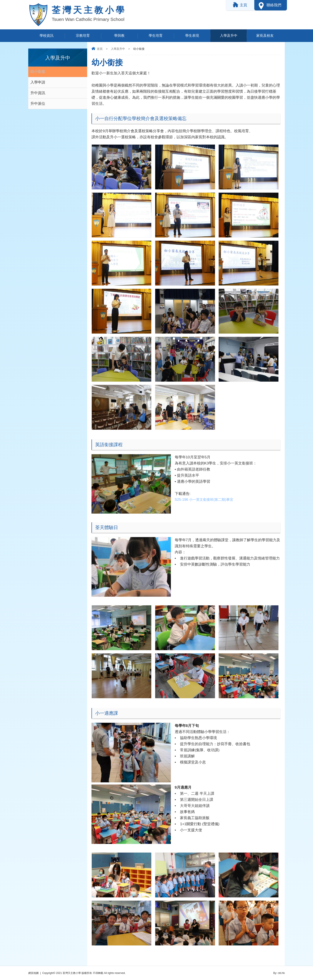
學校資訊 (47, 36)
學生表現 (192, 36)
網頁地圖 (33, 973)
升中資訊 (38, 93)
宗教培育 (83, 36)
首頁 (100, 49)
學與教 (119, 36)
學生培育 (156, 36)
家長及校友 (265, 36)
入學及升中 (229, 36)
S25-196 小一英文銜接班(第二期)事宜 (206, 500)
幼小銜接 (38, 72)
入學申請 (38, 82)
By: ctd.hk (279, 973)
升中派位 (38, 104)
